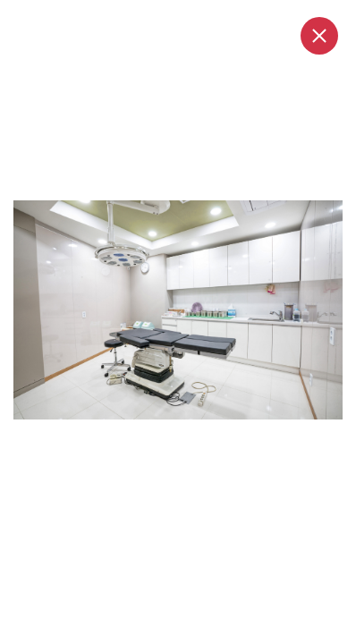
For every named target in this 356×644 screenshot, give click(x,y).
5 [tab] (211, 437)
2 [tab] (163, 437)
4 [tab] (195, 437)
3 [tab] (179, 437)
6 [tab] (227, 437)
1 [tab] (138, 437)
